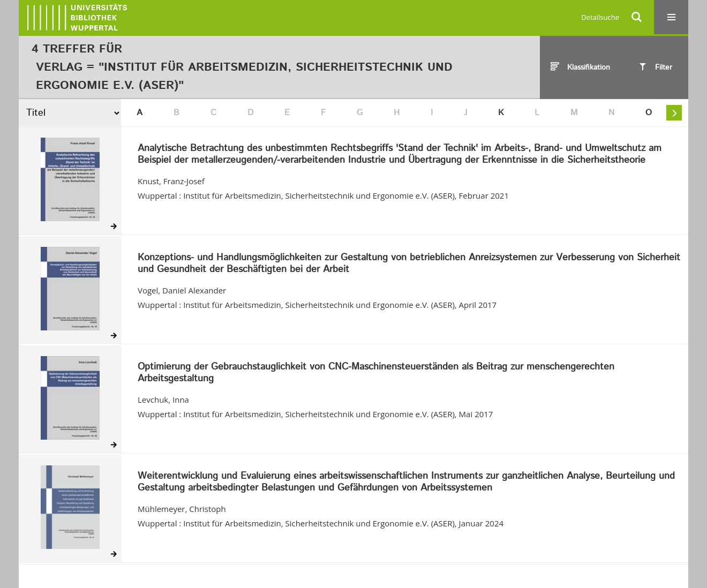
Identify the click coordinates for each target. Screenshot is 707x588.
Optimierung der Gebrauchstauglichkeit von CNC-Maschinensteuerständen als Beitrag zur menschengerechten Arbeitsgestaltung (376, 373)
